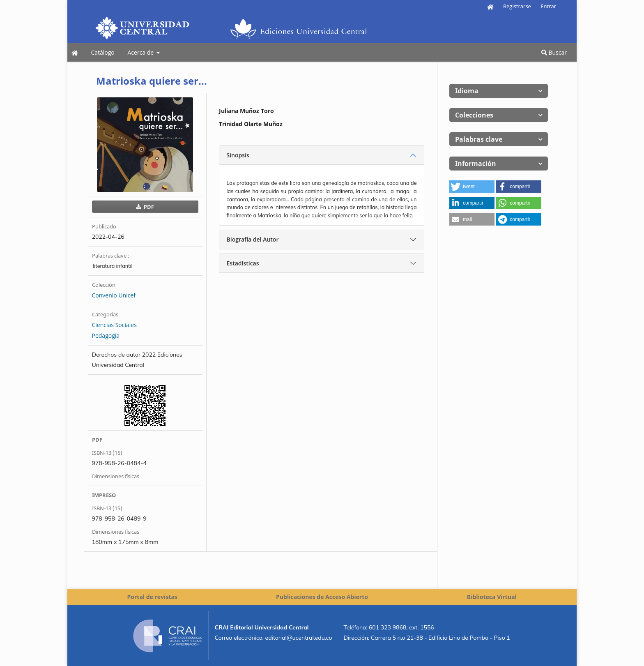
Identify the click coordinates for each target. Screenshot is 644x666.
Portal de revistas (152, 597)
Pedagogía (106, 335)
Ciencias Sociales (114, 325)
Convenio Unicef (114, 295)
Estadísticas (243, 263)
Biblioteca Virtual (492, 597)
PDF (148, 207)
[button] (472, 187)
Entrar (548, 6)
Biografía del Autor (253, 239)
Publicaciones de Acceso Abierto (322, 597)
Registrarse (517, 6)
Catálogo (102, 52)
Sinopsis (238, 155)
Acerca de (141, 52)
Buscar (554, 52)
